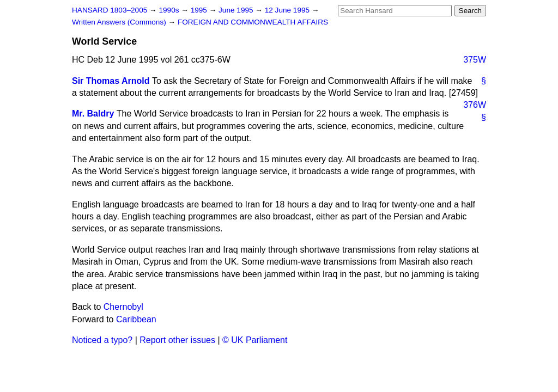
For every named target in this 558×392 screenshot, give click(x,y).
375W (475, 60)
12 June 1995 (288, 10)
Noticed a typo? (102, 340)
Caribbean (136, 319)
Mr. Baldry (93, 114)
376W (475, 105)
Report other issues (177, 340)
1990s (170, 10)
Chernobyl (123, 307)
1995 (200, 10)
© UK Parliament (255, 340)
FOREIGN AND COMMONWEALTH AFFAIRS (253, 22)
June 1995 (237, 10)
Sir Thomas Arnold (111, 81)
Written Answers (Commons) (120, 22)
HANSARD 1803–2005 (110, 10)
